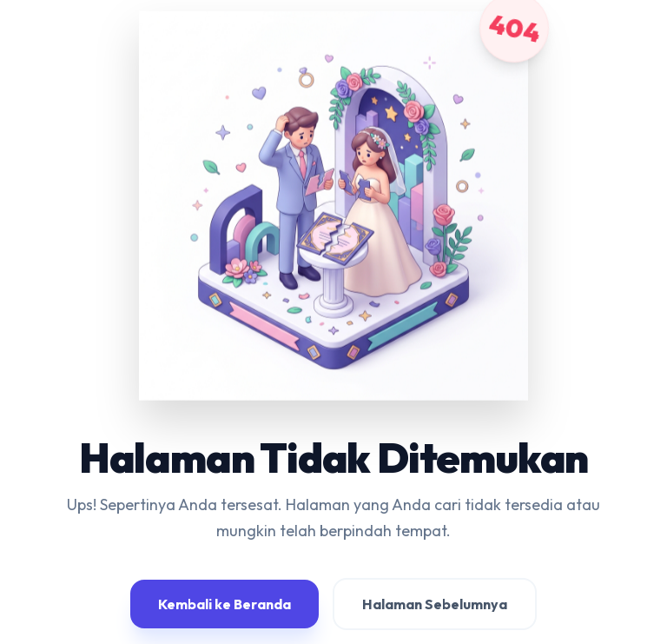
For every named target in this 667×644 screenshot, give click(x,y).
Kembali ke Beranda (225, 604)
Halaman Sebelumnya (435, 604)
